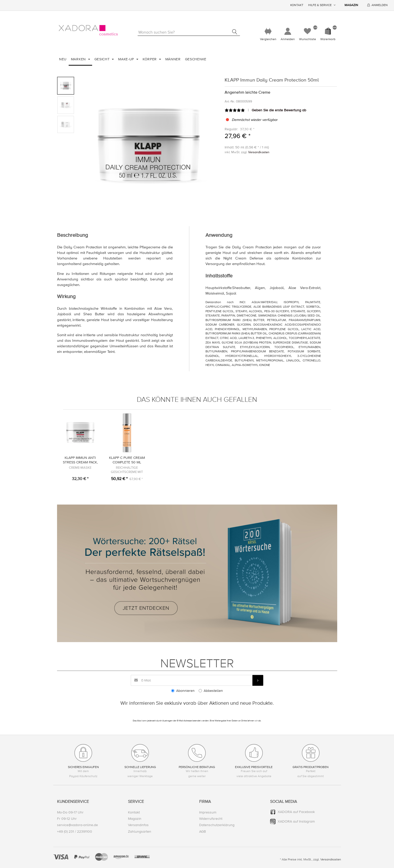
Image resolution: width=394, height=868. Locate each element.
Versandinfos (138, 825)
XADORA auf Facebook (296, 812)
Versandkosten (259, 152)
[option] (148, 145)
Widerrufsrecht (211, 819)
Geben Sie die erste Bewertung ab (279, 110)
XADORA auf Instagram (296, 822)
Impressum (208, 813)
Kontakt (297, 5)
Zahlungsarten (140, 832)
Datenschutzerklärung (217, 825)
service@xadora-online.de (77, 825)
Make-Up (127, 59)
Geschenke (196, 59)
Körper (150, 59)
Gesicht (103, 59)
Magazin (351, 5)
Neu (63, 59)
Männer (173, 59)
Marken (79, 59)
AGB (203, 832)
